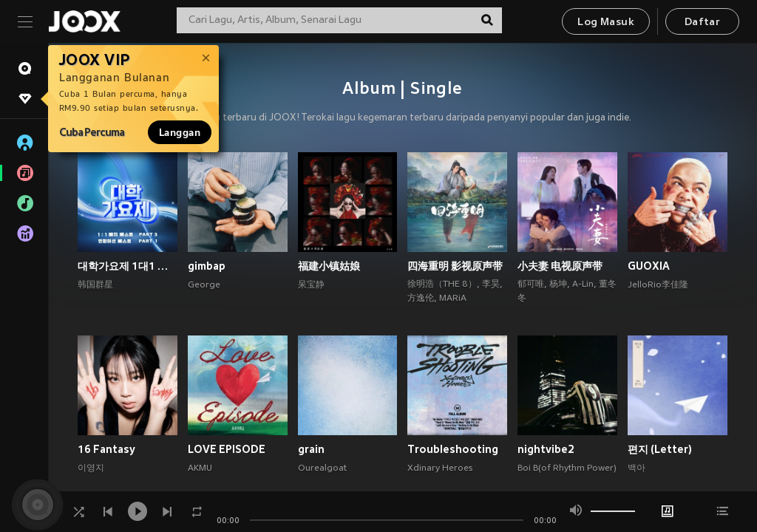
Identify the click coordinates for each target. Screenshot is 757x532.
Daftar (702, 23)
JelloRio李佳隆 (658, 285)
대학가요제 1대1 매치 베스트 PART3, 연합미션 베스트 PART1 (128, 266)
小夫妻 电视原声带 (560, 266)
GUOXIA (649, 266)
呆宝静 (311, 285)
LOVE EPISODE (227, 449)
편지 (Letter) (660, 449)
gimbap (207, 266)
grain (311, 449)
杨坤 (558, 284)
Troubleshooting (453, 449)
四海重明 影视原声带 (455, 266)
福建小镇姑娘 (329, 266)
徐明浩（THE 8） (442, 284)
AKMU (200, 468)
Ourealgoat (322, 468)
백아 (637, 468)
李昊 (491, 284)
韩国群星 (95, 285)
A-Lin (583, 284)
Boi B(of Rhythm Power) (567, 468)
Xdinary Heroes (440, 468)
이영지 (91, 468)
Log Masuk (606, 23)
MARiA (453, 299)
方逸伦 (421, 299)
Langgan (180, 132)
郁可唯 (531, 284)
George (204, 285)
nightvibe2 (546, 449)
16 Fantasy (106, 449)
